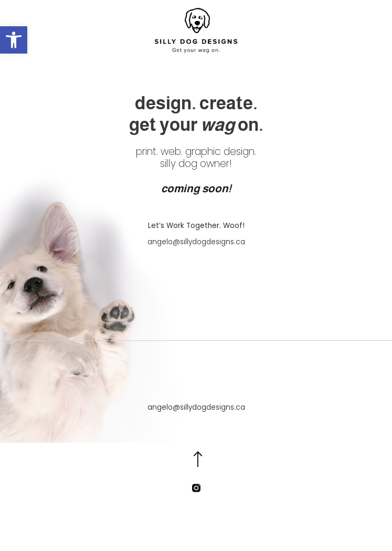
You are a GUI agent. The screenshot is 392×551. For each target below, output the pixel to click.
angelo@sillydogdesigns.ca (196, 242)
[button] (14, 40)
